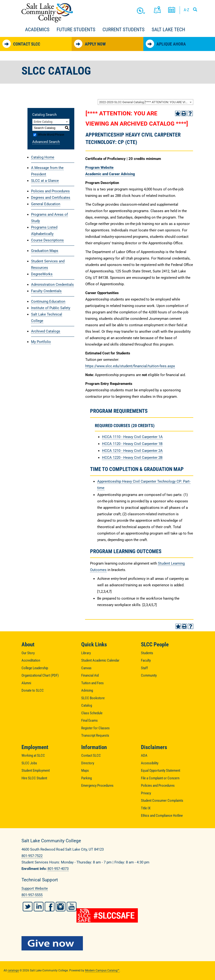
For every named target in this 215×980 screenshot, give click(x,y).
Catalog (87, 705)
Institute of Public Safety (51, 308)
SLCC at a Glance (45, 181)
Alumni (26, 683)
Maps (85, 771)
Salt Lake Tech (168, 30)
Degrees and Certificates (51, 198)
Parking (86, 778)
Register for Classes (95, 728)
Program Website (99, 168)
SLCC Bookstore (93, 698)
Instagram (61, 907)
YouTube (72, 907)
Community (149, 675)
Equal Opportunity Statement (161, 771)
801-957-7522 (32, 856)
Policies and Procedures (50, 191)
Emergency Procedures (97, 786)
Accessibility (150, 763)
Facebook (50, 907)
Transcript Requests (95, 735)
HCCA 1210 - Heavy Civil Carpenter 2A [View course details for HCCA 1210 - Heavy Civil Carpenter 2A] (132, 451)
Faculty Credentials (46, 291)
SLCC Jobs (29, 763)
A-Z (186, 10)
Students (147, 653)
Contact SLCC (21, 44)
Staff (144, 668)
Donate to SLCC (33, 690)
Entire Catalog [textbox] (43, 122)
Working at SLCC (33, 755)
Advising (87, 690)
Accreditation (31, 660)
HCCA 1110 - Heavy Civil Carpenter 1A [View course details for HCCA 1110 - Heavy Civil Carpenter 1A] (132, 437)
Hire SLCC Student (34, 778)
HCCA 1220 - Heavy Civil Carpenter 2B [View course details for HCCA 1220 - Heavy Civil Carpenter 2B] (132, 458)
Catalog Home (43, 157)
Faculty (146, 660)
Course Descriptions (47, 240)
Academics (37, 30)
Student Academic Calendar (100, 660)
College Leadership (35, 668)
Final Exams (89, 720)
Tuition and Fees (92, 683)
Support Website (35, 888)
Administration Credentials (52, 285)
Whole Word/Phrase (51, 135)
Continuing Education (48, 301)
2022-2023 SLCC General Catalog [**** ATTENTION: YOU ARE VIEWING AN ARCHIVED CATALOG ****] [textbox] (146, 102)
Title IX (146, 808)
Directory (88, 763)
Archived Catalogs (46, 331)
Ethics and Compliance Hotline (162, 816)
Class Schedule (92, 713)
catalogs (13, 970)
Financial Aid (90, 675)
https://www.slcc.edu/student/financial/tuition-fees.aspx (130, 366)
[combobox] (145, 102)
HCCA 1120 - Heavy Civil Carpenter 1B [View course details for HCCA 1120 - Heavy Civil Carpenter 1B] (132, 444)
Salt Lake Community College (47, 13)
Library (86, 653)
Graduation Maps (45, 251)
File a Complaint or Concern (160, 778)
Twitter (28, 907)
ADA (144, 755)
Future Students (76, 30)
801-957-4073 (58, 869)
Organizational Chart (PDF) (40, 675)
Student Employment (36, 771)
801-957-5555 (32, 895)
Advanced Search (46, 142)
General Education (46, 204)
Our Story (28, 653)
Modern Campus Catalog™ (102, 970)
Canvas (86, 668)
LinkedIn (39, 907)
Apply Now (90, 44)
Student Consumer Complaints (162, 801)
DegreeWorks (42, 274)
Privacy (146, 793)
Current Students (124, 30)
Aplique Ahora (166, 44)
